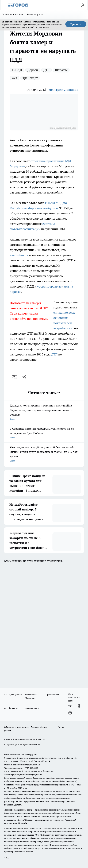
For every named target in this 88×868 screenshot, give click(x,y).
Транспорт (30, 78)
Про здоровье (52, 694)
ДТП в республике (13, 694)
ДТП (47, 70)
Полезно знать (32, 708)
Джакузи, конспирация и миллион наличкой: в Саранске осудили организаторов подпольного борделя (44, 412)
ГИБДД (17, 70)
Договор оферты (39, 727)
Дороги (33, 70)
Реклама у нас (35, 14)
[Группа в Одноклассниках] (79, 706)
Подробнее (24, 823)
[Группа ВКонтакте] (70, 706)
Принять (76, 24)
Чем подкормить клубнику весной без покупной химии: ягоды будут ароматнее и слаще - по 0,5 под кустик (44, 454)
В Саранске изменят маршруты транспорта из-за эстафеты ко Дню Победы (44, 433)
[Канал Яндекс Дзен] (70, 713)
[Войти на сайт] (83, 5)
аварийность (19, 255)
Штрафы (61, 70)
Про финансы (11, 708)
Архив (61, 727)
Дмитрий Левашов (64, 90)
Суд (14, 78)
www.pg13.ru (39, 739)
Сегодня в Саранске (13, 14)
